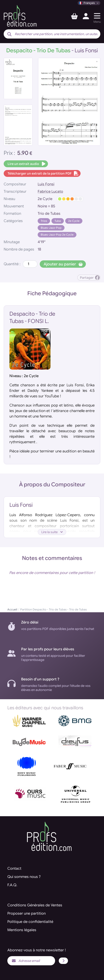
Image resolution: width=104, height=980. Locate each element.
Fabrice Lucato (50, 192)
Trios (44, 221)
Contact (14, 869)
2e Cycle (74, 221)
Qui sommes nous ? (24, 877)
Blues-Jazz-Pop (51, 228)
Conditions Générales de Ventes (35, 905)
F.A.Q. (12, 885)
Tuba (58, 221)
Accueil (12, 609)
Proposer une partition (27, 913)
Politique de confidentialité (30, 922)
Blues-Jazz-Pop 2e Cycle (57, 235)
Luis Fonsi (46, 184)
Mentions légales (22, 930)
